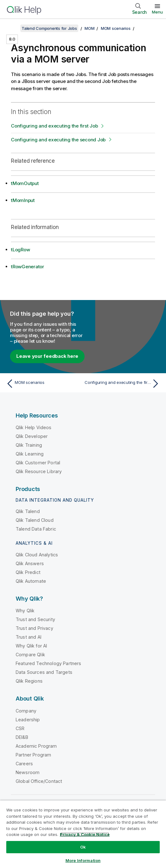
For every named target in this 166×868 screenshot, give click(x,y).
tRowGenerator (28, 267)
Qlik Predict (28, 572)
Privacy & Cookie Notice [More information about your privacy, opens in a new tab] (85, 834)
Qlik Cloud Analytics (37, 555)
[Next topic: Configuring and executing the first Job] (123, 384)
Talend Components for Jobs (49, 28)
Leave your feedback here (47, 356)
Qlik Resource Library (39, 471)
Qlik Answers (30, 563)
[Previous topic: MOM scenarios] (43, 384)
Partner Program (33, 755)
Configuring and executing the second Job (58, 140)
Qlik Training (29, 445)
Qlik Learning (30, 454)
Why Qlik (25, 611)
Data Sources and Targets (44, 672)
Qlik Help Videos (34, 427)
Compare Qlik (30, 655)
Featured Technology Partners (48, 663)
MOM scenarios (116, 28)
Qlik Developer (32, 436)
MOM (89, 28)
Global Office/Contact (39, 781)
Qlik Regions (29, 681)
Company (26, 711)
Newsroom (28, 772)
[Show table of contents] (13, 28)
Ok (83, 847)
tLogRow (20, 250)
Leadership (28, 720)
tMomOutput (25, 183)
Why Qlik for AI (31, 646)
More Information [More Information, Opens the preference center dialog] (83, 860)
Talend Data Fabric (36, 529)
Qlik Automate (31, 581)
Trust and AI (29, 637)
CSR (20, 728)
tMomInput (23, 200)
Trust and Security (35, 619)
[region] (83, 834)
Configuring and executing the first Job (54, 126)
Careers (24, 764)
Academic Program (36, 746)
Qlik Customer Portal (38, 463)
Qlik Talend (28, 511)
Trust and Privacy (34, 628)
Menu (157, 12)
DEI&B (22, 737)
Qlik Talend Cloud (35, 520)
